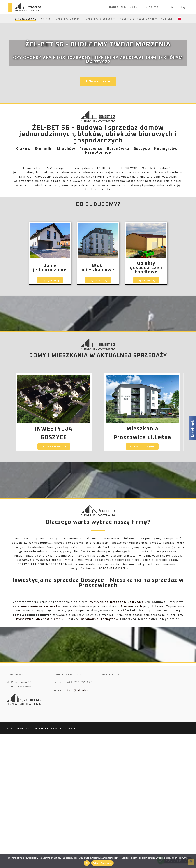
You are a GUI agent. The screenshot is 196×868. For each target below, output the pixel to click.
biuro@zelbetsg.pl (79, 690)
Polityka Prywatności (102, 863)
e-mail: (157, 7)
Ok (87, 863)
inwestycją (116, 602)
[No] (191, 862)
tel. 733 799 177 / (137, 7)
